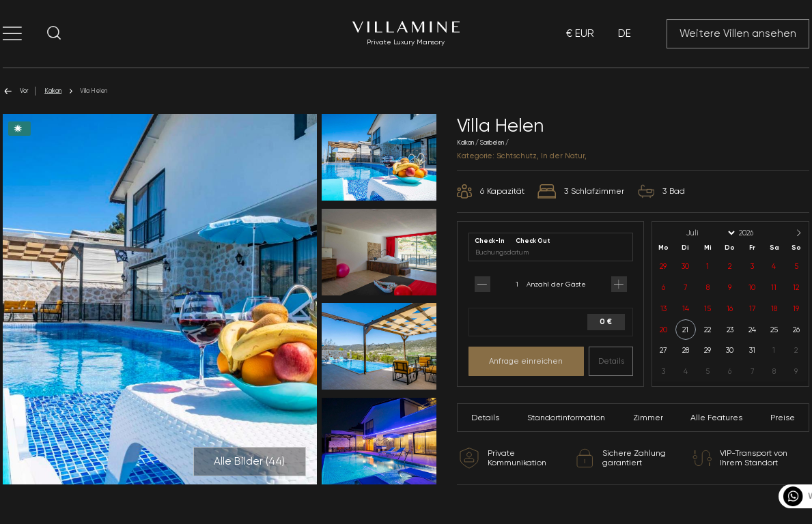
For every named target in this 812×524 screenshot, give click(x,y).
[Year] (757, 233)
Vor (15, 91)
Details (611, 361)
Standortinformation (566, 418)
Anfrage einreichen (526, 361)
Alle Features (716, 418)
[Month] (710, 233)
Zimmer (648, 418)
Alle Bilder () (249, 461)
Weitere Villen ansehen (738, 33)
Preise (783, 418)
